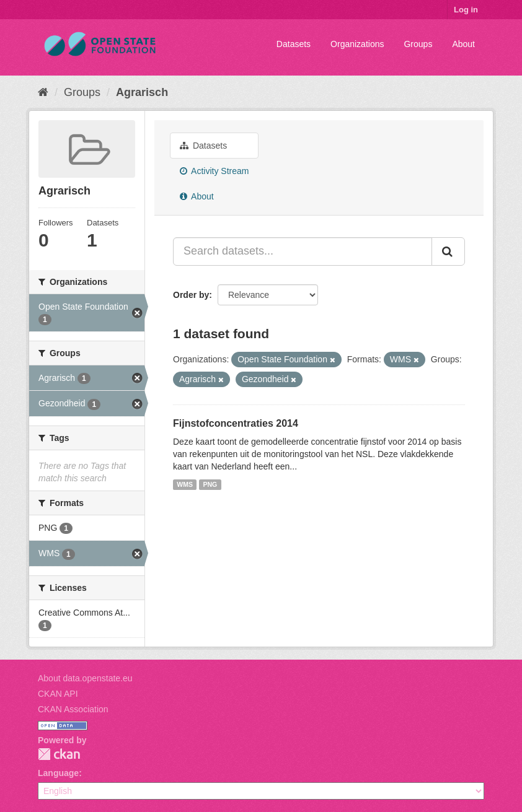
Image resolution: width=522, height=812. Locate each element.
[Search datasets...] (303, 251)
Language (58, 773)
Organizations (357, 44)
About (463, 44)
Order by (191, 295)
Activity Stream (214, 171)
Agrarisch (142, 92)
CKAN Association (73, 709)
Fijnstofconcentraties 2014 (236, 423)
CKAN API (58, 694)
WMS (185, 484)
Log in (466, 10)
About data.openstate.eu (85, 678)
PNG (210, 484)
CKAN (59, 754)
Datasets (294, 44)
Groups (418, 44)
